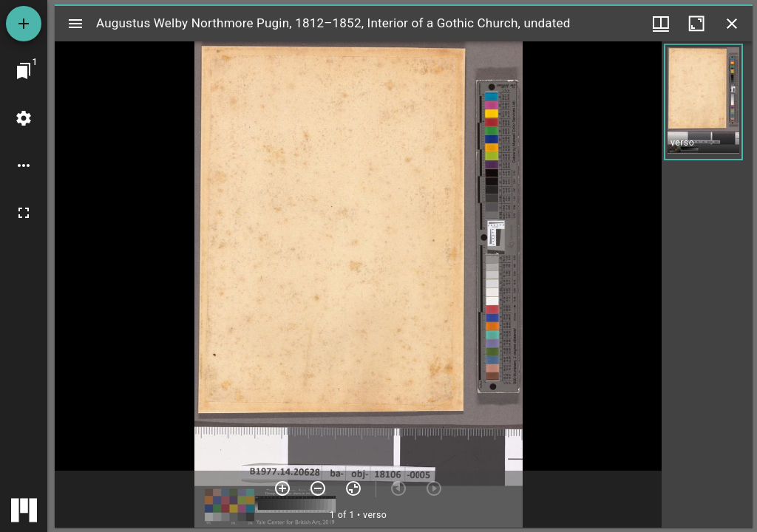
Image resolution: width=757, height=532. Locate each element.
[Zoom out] (318, 488)
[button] (703, 102)
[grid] (707, 284)
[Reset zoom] (353, 488)
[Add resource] (24, 24)
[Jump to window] (24, 71)
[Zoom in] (282, 488)
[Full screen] (24, 213)
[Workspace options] (24, 166)
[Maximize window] (696, 24)
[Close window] (732, 24)
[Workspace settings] (24, 118)
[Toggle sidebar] (75, 24)
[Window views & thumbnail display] (661, 24)
